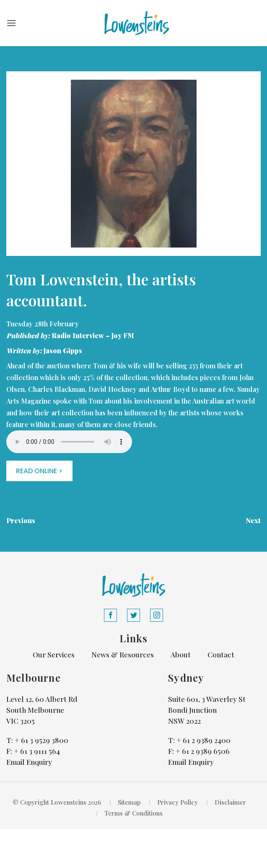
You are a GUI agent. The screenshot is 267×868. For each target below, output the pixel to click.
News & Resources (123, 654)
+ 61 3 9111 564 (37, 751)
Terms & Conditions (133, 813)
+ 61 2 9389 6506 (203, 751)
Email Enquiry (29, 762)
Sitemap (129, 802)
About (181, 654)
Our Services (54, 654)
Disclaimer (230, 802)
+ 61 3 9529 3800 (41, 740)
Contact (221, 654)
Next (253, 520)
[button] (11, 23)
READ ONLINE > (39, 471)
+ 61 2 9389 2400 (203, 740)
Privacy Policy (178, 802)
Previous (21, 520)
